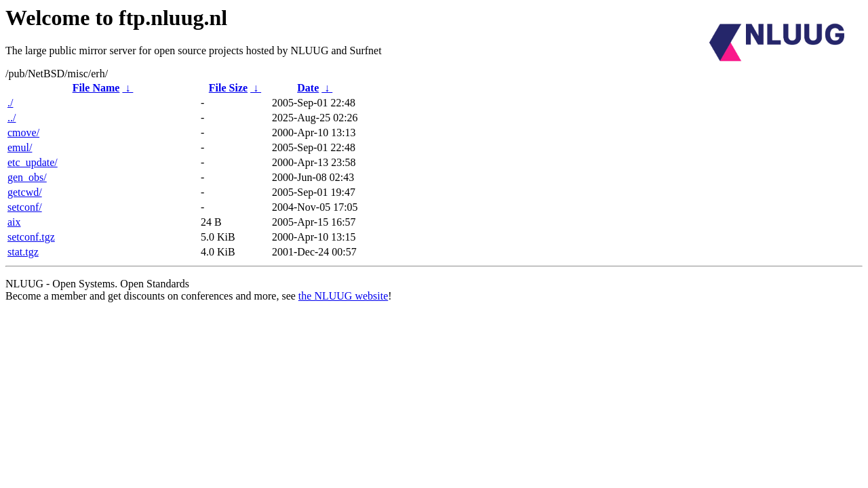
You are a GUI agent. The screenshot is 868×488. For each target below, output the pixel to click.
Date (308, 88)
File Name (96, 88)
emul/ (20, 147)
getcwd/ (25, 192)
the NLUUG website (343, 296)
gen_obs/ (27, 177)
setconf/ (25, 207)
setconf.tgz (31, 237)
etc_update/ (33, 162)
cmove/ (23, 133)
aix (14, 222)
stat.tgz (23, 252)
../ (12, 118)
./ (10, 103)
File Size (228, 88)
